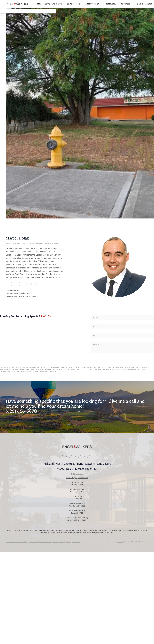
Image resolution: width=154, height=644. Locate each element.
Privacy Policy (124, 369)
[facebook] (8, 284)
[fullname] (123, 327)
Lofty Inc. (120, 542)
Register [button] (148, 4)
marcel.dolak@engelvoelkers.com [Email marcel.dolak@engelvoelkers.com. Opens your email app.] (18, 293)
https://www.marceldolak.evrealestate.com (21, 296)
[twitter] (18, 284)
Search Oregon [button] (73, 4)
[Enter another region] (35, 11)
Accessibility (77, 542)
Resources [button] (125, 4)
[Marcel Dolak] (117, 266)
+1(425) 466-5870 (13, 290)
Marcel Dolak (17, 238)
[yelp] (28, 284)
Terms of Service (111, 369)
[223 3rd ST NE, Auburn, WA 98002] (7, 198)
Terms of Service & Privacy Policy (17, 542)
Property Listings (59, 542)
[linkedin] (13, 284)
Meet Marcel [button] (110, 4)
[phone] (123, 336)
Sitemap (69, 542)
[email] (123, 318)
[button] (8, 11)
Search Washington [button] (53, 4)
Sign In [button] (140, 4)
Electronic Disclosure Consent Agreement (54, 367)
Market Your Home (93, 4)
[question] (123, 348)
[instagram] (33, 284)
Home (38, 4)
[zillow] (23, 284)
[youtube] (39, 284)
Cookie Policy (33, 542)
